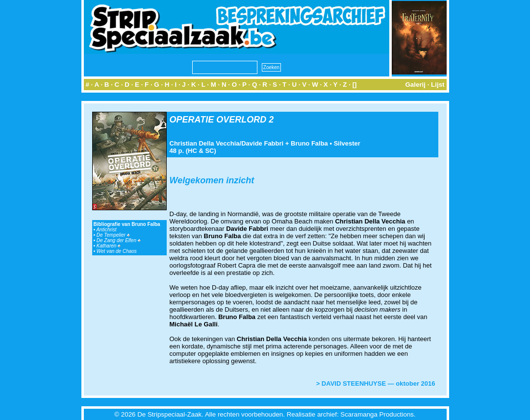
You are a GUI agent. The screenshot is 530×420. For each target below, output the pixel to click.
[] (355, 85)
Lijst (438, 85)
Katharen (109, 246)
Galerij (415, 85)
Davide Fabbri (262, 143)
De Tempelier (113, 235)
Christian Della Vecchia (205, 143)
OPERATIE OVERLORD (218, 120)
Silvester (347, 143)
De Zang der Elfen (119, 240)
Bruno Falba (309, 143)
